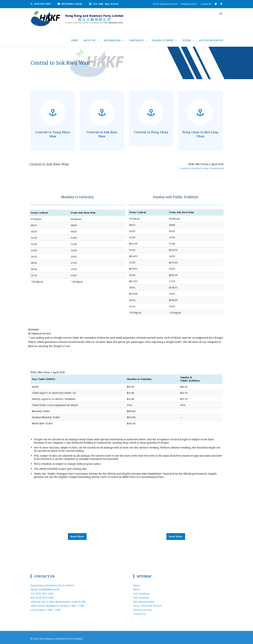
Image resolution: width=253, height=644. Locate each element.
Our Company (141, 591)
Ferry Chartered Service (165, 4)
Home (75, 40)
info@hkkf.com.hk (72, 4)
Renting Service (189, 4)
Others (186, 40)
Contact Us (206, 4)
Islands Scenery (163, 40)
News (137, 587)
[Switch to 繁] (216, 4)
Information (112, 40)
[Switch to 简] (221, 4)
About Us (89, 40)
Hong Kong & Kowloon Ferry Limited (61, 636)
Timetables (136, 40)
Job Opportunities (211, 40)
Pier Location (141, 595)
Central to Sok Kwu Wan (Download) (193, 167)
